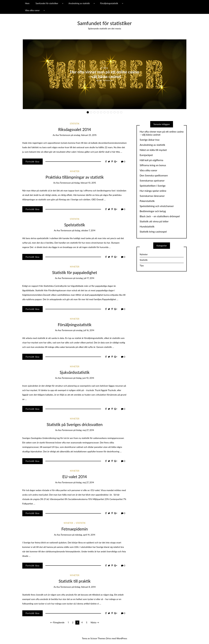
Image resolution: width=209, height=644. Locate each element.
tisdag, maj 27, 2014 (85, 430)
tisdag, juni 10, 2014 (85, 378)
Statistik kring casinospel (153, 232)
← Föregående (57, 622)
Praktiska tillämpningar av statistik (75, 177)
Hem (27, 3)
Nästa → (95, 622)
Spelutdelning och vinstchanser (157, 206)
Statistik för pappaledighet (75, 272)
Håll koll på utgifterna (151, 160)
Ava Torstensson (106, 80)
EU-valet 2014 (75, 477)
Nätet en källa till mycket (153, 150)
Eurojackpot (146, 155)
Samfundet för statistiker (47, 3)
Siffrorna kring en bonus (153, 165)
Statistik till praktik (75, 581)
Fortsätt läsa (33, 161)
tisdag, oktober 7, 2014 (85, 230)
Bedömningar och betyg (153, 211)
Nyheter (75, 171)
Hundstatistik (147, 226)
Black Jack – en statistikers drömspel (160, 216)
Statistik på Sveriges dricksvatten (75, 424)
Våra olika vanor (32, 10)
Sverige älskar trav (150, 140)
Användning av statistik (79, 3)
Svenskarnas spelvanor (152, 181)
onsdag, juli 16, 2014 (85, 330)
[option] (105, 74)
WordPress (122, 638)
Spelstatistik (75, 225)
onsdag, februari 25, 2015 (85, 135)
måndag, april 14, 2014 (85, 535)
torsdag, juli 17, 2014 (85, 278)
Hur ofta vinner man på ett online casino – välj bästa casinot (104, 74)
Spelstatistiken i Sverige (153, 186)
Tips (105, 68)
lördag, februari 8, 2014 (85, 587)
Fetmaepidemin (75, 529)
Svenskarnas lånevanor (152, 196)
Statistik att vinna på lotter (154, 221)
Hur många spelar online (153, 191)
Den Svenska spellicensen (154, 175)
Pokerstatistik (147, 201)
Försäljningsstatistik (109, 3)
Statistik (75, 124)
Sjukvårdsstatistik (75, 372)
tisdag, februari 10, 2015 (85, 183)
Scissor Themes (98, 638)
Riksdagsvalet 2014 (75, 129)
